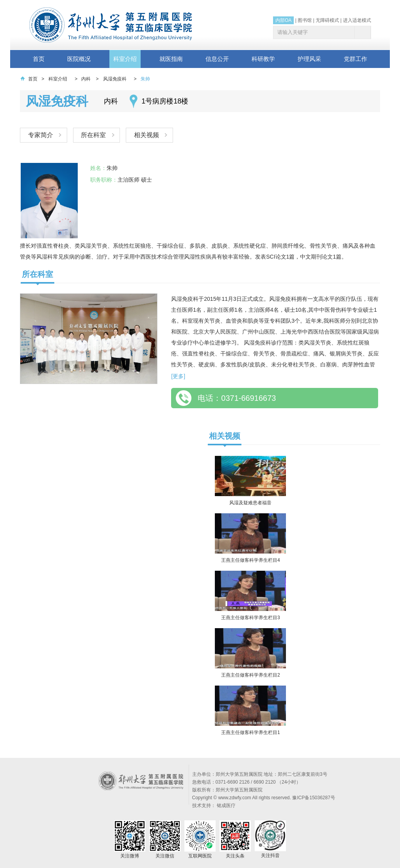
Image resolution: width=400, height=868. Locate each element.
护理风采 (309, 59)
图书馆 (305, 20)
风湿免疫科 (115, 79)
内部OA (283, 20)
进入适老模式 (357, 20)
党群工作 (355, 59)
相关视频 (148, 135)
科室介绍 (125, 59)
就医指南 (171, 59)
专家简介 (41, 135)
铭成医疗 (226, 805)
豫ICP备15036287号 (313, 798)
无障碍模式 (327, 20)
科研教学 (263, 59)
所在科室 (94, 135)
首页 (39, 59)
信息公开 (217, 59)
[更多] (178, 376)
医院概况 (79, 59)
